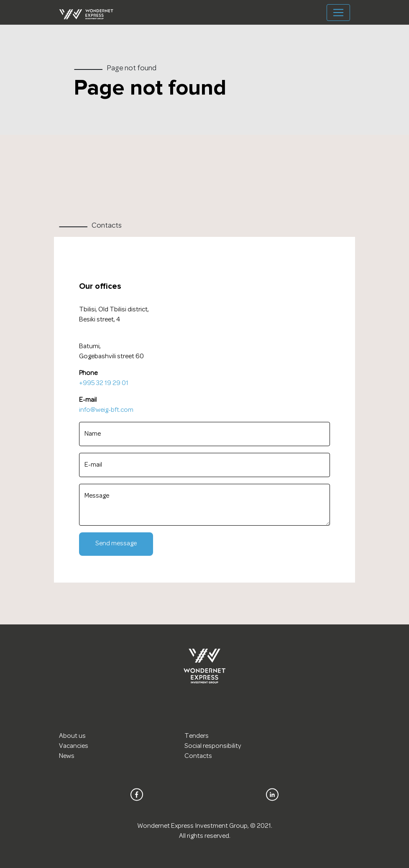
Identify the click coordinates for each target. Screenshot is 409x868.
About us (72, 736)
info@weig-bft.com (106, 410)
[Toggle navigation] (338, 13)
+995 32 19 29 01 (104, 383)
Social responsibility (213, 746)
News (67, 756)
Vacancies (74, 746)
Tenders (197, 736)
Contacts (198, 756)
